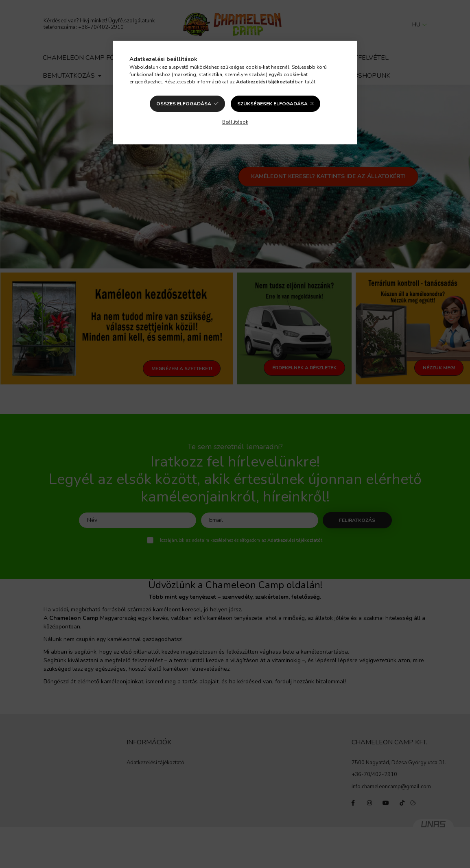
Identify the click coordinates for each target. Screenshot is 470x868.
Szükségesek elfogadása (272, 104)
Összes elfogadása (184, 104)
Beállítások (235, 122)
